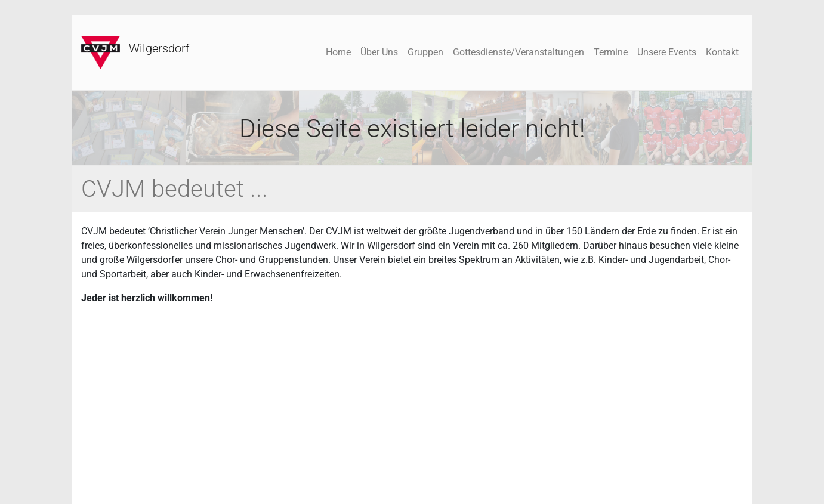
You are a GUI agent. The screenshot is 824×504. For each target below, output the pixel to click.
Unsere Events (667, 52)
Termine (611, 52)
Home (338, 52)
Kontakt (722, 52)
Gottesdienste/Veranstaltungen (519, 52)
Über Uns (379, 52)
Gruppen (425, 52)
